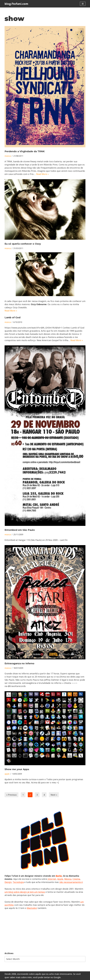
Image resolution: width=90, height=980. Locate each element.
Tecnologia (18, 882)
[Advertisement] (45, 931)
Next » (54, 795)
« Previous (11, 795)
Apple (60, 879)
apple (7, 774)
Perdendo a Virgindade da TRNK (25, 151)
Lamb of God (12, 317)
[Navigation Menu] (83, 4)
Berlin (59, 876)
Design (8, 882)
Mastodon (32, 908)
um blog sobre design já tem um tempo (25, 892)
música (8, 156)
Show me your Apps (17, 769)
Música (68, 879)
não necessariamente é (71, 882)
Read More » (42, 174)
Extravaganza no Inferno (19, 663)
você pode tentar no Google (47, 977)
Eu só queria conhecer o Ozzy (23, 244)
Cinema (76, 879)
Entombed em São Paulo (20, 530)
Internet (52, 879)
